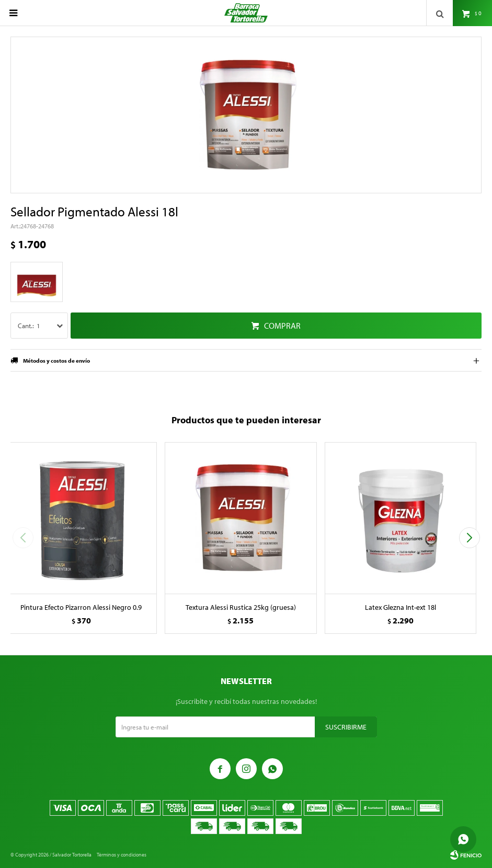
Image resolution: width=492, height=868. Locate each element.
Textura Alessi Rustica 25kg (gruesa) (241, 607)
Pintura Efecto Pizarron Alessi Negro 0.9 (81, 607)
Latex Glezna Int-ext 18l (401, 607)
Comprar (282, 326)
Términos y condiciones (122, 855)
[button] (469, 538)
